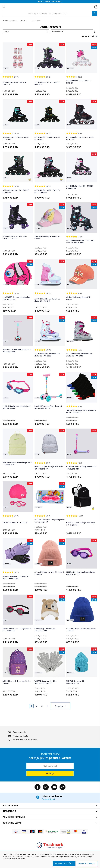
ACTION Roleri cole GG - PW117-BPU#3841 (16, 191)
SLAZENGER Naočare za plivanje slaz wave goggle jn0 (50, 521)
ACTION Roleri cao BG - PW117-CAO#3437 (48, 138)
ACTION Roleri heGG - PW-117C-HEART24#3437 (48, 191)
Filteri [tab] (7, 32)
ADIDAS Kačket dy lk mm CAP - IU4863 (79, 298)
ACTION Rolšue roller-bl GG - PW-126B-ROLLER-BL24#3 (80, 242)
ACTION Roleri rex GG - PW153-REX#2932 (16, 138)
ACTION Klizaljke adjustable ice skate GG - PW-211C (79, 355)
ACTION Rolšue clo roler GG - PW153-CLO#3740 (15, 238)
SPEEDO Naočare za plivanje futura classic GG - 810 (81, 573)
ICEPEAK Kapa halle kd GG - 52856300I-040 (46, 630)
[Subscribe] (50, 774)
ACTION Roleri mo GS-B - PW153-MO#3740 (80, 138)
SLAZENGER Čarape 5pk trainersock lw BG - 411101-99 (81, 411)
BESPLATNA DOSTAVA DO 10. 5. (50, 2)
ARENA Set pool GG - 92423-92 (15, 523)
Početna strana (9, 21)
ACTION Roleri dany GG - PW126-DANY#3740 (80, 187)
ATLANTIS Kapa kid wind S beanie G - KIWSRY (81, 630)
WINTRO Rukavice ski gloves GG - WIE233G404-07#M (16, 577)
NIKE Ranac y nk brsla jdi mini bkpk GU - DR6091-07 (49, 468)
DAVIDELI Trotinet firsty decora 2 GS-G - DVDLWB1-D (48, 407)
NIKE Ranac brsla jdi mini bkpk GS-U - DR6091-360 (17, 464)
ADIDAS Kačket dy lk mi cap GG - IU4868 (48, 238)
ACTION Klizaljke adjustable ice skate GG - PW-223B (47, 355)
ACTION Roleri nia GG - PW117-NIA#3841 (47, 84)
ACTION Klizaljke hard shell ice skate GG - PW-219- (47, 300)
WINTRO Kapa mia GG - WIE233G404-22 (76, 682)
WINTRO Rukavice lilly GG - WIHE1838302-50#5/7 (46, 682)
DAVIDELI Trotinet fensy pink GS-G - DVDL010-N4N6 (18, 351)
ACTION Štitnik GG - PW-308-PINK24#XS (15, 84)
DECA (23, 21)
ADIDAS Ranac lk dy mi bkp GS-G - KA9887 (17, 682)
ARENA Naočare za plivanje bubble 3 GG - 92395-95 (18, 630)
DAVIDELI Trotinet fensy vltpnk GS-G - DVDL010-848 (81, 468)
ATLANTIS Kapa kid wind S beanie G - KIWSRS (49, 573)
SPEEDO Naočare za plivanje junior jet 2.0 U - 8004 (17, 407)
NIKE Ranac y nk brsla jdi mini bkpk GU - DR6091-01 (81, 524)
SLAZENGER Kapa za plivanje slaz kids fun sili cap (16, 298)
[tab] (50, 806)
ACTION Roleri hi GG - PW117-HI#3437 (79, 82)
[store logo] (50, 7)
